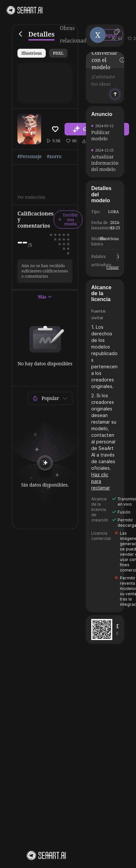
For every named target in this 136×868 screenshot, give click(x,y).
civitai (97, 318)
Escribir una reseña (68, 220)
